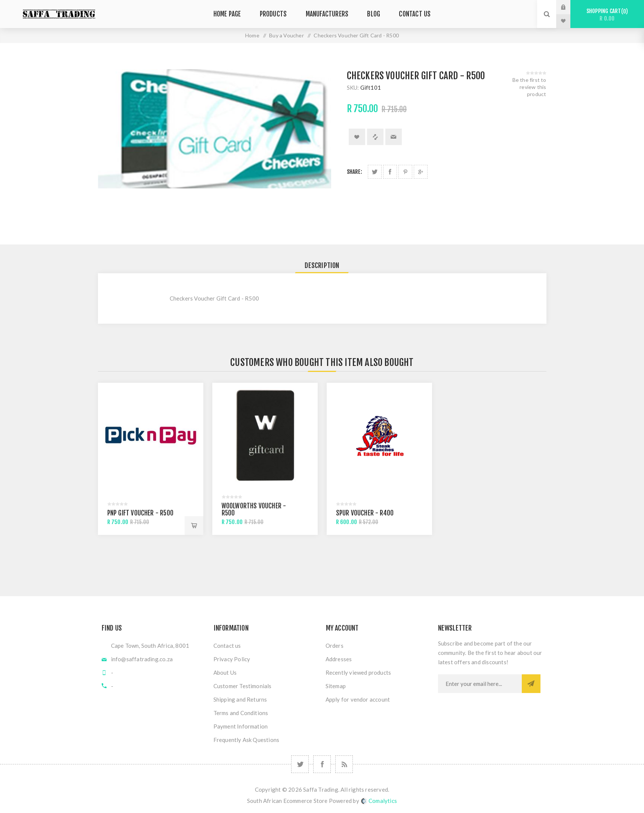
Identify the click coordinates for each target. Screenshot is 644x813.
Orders (335, 646)
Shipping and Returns (240, 699)
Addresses (339, 659)
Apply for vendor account (358, 699)
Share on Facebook (390, 172)
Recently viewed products (358, 672)
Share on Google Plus (421, 172)
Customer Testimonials (243, 686)
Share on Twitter (375, 172)
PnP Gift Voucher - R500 (141, 513)
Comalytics (379, 801)
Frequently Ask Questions (246, 740)
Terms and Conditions (241, 713)
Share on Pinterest (405, 172)
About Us (225, 672)
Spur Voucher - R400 (365, 513)
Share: (355, 172)
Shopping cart (607, 15)
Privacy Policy (232, 659)
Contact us (227, 646)
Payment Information (241, 726)
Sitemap (336, 686)
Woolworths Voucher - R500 (254, 509)
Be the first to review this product (529, 87)
